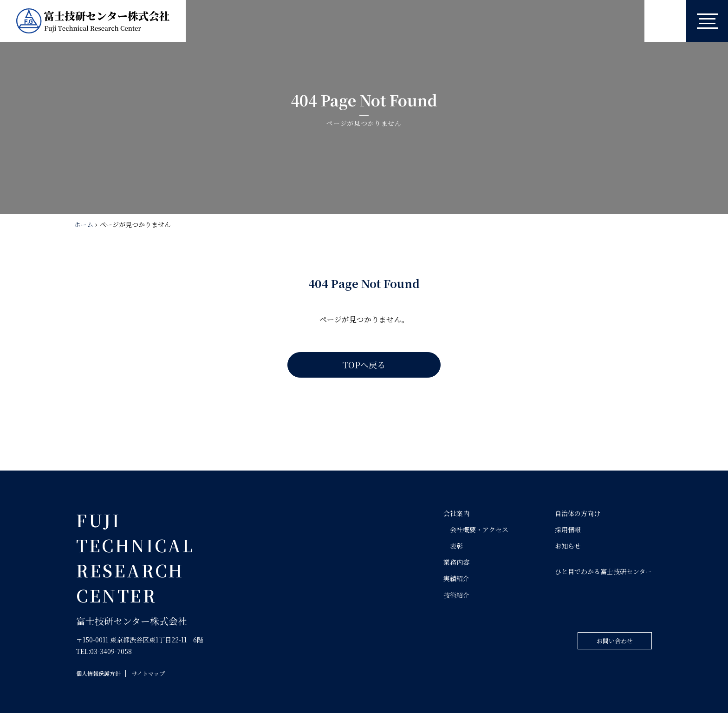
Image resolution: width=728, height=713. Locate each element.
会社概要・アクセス (479, 530)
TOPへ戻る (364, 365)
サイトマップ (148, 673)
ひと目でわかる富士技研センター (603, 571)
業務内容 (456, 562)
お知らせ (568, 546)
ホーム (84, 224)
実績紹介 (456, 578)
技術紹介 (456, 595)
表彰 (456, 546)
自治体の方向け (578, 513)
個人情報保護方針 (98, 673)
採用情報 (568, 530)
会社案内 (456, 513)
